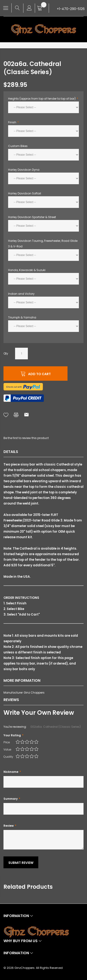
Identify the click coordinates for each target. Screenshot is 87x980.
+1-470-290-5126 (71, 9)
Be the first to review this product (26, 438)
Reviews (11, 700)
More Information (22, 680)
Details (11, 452)
